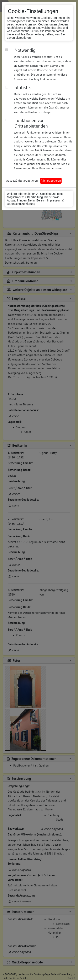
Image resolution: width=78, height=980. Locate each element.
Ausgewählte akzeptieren (22, 181)
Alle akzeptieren (51, 181)
